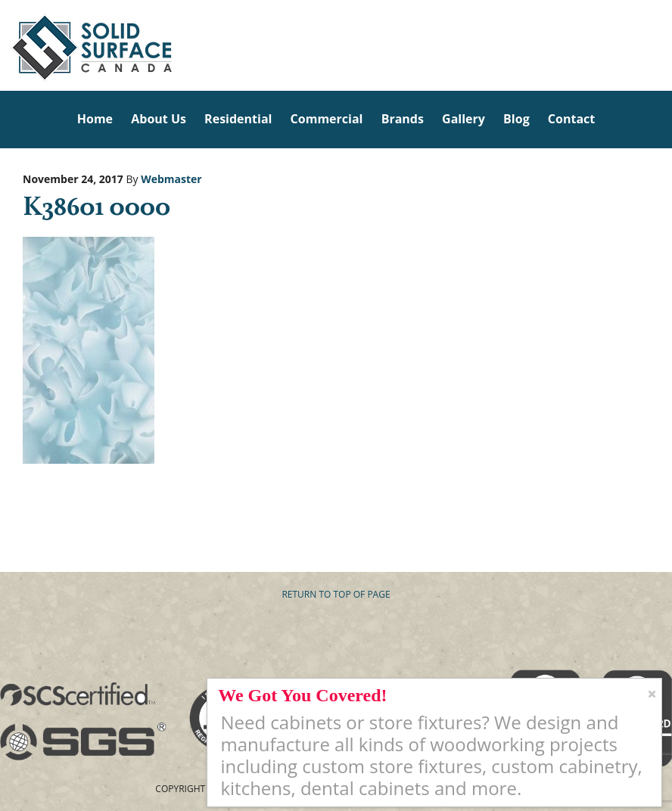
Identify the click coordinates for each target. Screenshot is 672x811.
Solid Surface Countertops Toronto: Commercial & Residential (5, 45)
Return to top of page (336, 594)
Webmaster (171, 179)
